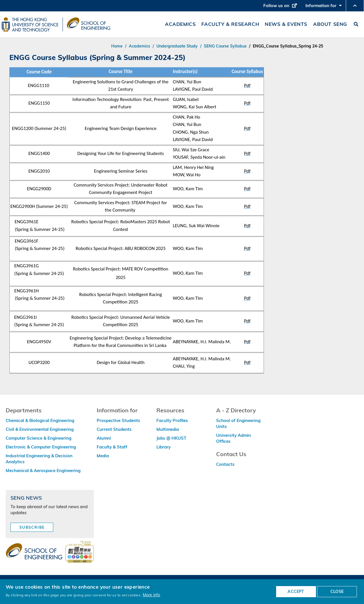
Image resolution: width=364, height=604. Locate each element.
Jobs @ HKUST (171, 438)
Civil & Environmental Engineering (40, 429)
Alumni (104, 438)
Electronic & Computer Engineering (41, 447)
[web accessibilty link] (80, 552)
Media (103, 456)
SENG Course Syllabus (225, 46)
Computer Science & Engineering (39, 438)
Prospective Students (118, 420)
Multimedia (168, 429)
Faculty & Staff (112, 447)
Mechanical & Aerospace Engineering (43, 470)
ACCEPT (296, 591)
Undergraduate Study (177, 46)
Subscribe (32, 527)
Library (164, 447)
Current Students (114, 429)
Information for (323, 7)
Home (117, 46)
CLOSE (337, 591)
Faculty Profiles (172, 420)
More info (151, 595)
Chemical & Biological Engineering (40, 420)
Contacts (225, 464)
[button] (355, 6)
